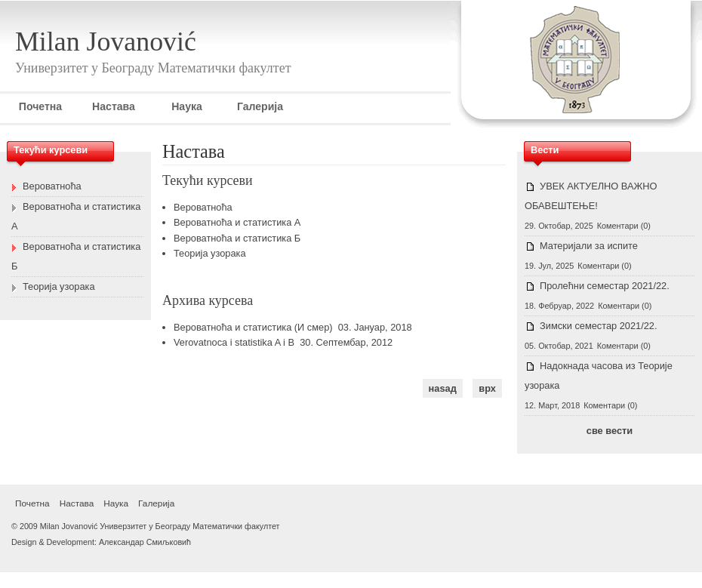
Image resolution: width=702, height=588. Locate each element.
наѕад (443, 388)
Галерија (260, 106)
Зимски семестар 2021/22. (599, 326)
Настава (114, 106)
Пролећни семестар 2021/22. (605, 286)
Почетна (40, 106)
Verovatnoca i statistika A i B (234, 342)
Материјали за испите (589, 246)
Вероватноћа (203, 207)
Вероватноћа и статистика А (237, 222)
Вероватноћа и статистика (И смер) (253, 327)
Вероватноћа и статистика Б (237, 238)
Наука (187, 106)
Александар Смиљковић (145, 542)
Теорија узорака (210, 253)
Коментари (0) (624, 226)
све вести (610, 431)
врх (487, 388)
